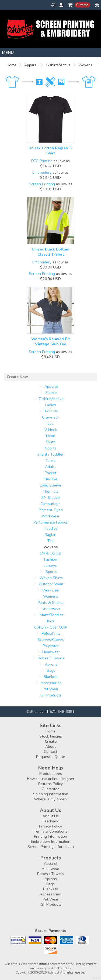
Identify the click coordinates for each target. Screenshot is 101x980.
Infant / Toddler (50, 454)
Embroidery (42, 173)
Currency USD (97, 5)
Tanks (50, 461)
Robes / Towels (51, 658)
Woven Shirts (51, 578)
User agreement (86, 964)
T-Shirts (51, 411)
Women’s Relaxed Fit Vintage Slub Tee (50, 342)
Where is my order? (51, 799)
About (50, 747)
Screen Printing (42, 184)
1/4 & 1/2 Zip (50, 553)
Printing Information (50, 836)
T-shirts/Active (58, 65)
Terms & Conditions (51, 831)
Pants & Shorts (50, 603)
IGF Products (51, 695)
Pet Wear (50, 689)
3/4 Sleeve (51, 498)
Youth (50, 442)
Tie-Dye (50, 479)
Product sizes (51, 774)
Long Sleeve (50, 485)
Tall (50, 541)
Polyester (51, 646)
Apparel (31, 65)
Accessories (51, 683)
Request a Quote (51, 757)
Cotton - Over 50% (50, 627)
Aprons (51, 664)
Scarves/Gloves (51, 640)
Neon (51, 436)
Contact (50, 752)
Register (62, 5)
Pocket (50, 473)
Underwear (51, 609)
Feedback (51, 821)
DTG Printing (42, 161)
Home (11, 65)
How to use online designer (51, 779)
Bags (51, 671)
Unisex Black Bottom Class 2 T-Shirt (50, 252)
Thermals (50, 491)
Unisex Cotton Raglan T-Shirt (51, 151)
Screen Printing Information (51, 847)
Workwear (51, 516)
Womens (51, 596)
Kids (51, 621)
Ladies (51, 405)
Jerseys (51, 566)
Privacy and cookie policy (54, 968)
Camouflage (50, 504)
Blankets (51, 677)
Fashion (51, 559)
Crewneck (51, 417)
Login (53, 5)
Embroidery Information (51, 842)
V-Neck (51, 430)
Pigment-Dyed (51, 510)
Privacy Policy (50, 826)
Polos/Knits (51, 634)
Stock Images (51, 736)
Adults (51, 467)
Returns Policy (50, 784)
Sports (51, 448)
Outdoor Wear (51, 584)
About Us (51, 816)
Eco (50, 424)
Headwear (51, 652)
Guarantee (51, 789)
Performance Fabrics (51, 522)
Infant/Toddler (51, 615)
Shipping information (51, 794)
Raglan (50, 535)
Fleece (51, 393)
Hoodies (51, 529)
